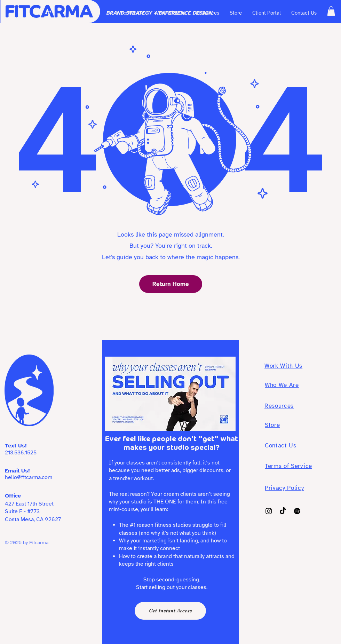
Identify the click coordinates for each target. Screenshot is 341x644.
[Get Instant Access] (170, 611)
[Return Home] (171, 284)
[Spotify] (297, 511)
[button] (331, 11)
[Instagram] (269, 511)
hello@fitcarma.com (29, 477)
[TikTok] (283, 511)
